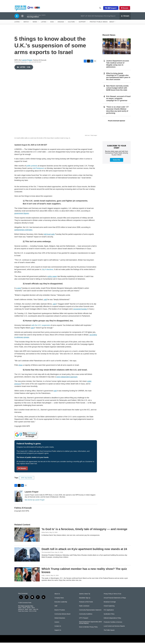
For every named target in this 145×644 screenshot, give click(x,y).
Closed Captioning (109, 607)
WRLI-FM (36, 611)
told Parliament (39, 170)
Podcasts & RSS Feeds (86, 603)
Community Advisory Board (62, 615)
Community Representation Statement (90, 611)
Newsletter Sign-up (85, 599)
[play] (17, 17)
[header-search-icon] (101, 9)
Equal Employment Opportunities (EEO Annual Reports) (90, 624)
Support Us (58, 632)
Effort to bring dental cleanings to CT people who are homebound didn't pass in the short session (118, 78)
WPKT (31, 611)
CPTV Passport (84, 619)
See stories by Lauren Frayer (35, 501)
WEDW (29, 609)
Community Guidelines (86, 615)
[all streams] (125, 17)
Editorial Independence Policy (112, 619)
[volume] (22, 17)
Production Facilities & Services (113, 623)
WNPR (26, 611)
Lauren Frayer (27, 61)
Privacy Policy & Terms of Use (112, 595)
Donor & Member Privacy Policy (88, 628)
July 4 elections (47, 271)
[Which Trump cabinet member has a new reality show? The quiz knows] (27, 576)
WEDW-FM (21, 611)
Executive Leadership (61, 603)
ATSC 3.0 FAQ (33, 613)
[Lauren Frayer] (19, 498)
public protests (32, 167)
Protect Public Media (99, 23)
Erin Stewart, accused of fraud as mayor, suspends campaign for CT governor (118, 100)
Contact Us (58, 628)
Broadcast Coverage (110, 603)
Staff (56, 607)
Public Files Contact (23, 613)
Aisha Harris (45, 534)
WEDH (20, 609)
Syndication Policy (109, 615)
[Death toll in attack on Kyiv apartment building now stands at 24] (27, 556)
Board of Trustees (60, 611)
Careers (57, 623)
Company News (59, 599)
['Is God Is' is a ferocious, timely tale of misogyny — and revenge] (27, 536)
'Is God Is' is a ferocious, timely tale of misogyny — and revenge (84, 530)
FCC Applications (109, 611)
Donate (126, 9)
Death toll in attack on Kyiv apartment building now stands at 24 (84, 550)
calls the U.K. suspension (41, 327)
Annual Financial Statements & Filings (115, 599)
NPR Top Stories (27, 479)
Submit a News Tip (85, 595)
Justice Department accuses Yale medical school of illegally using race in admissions (118, 65)
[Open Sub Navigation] (21, 23)
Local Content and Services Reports (114, 628)
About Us (57, 595)
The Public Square (109, 632)
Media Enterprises (60, 619)
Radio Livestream (84, 607)
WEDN (24, 609)
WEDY (33, 609)
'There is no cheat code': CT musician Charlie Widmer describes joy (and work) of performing (117, 111)
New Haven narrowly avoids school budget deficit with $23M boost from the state (117, 89)
